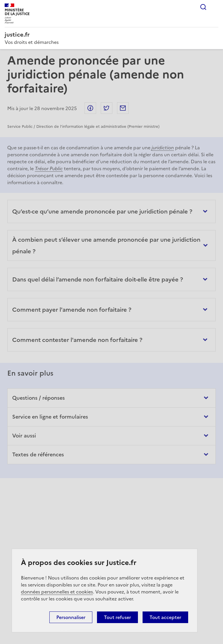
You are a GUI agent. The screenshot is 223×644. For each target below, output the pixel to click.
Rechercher (203, 7)
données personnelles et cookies (57, 592)
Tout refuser (117, 617)
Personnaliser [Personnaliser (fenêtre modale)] (71, 617)
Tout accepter (165, 617)
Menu (215, 7)
